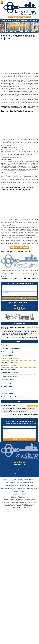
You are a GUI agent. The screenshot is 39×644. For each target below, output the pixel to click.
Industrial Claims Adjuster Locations (11, 484)
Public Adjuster (5, 345)
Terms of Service (17, 492)
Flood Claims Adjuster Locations (19, 488)
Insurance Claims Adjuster (29, 478)
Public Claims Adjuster (7, 355)
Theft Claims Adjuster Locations (31, 488)
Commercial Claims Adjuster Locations (12, 483)
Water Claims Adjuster (7, 383)
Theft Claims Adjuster (7, 393)
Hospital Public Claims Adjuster (10, 376)
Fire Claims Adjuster (7, 387)
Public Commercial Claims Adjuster (11, 359)
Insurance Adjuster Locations (29, 479)
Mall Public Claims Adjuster (9, 369)
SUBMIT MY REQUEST (20, 298)
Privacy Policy (33, 490)
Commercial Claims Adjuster (9, 479)
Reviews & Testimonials (25, 490)
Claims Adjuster (13, 478)
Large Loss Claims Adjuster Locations (26, 483)
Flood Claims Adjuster (7, 380)
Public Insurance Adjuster (8, 352)
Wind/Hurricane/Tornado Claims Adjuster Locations (11, 490)
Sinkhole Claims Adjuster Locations (13, 487)
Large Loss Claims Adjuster (9, 362)
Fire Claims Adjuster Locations (26, 487)
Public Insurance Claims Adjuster (10, 348)
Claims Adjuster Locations (12, 481)
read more (24, 335)
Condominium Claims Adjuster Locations (26, 485)
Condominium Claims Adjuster (10, 373)
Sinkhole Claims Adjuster (8, 390)
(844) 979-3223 (26, 106)
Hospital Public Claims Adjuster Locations (26, 484)
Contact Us (26, 17)
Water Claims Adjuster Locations (7, 488)
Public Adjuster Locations (19, 479)
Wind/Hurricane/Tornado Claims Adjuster (13, 397)
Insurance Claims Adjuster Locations (24, 481)
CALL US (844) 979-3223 (15, 17)
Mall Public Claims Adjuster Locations (11, 485)
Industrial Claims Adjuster (8, 366)
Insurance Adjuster (20, 478)
